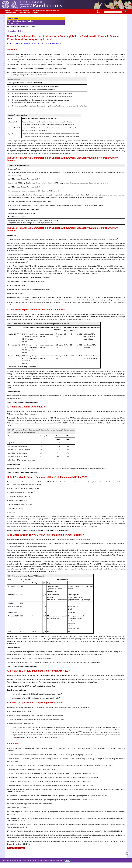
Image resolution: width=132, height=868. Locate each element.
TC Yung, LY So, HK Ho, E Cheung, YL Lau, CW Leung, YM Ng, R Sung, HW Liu (34, 43)
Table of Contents (14, 18)
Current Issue (17, 11)
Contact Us (37, 13)
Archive (27, 11)
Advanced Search (53, 11)
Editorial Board (11, 13)
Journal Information (38, 11)
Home (8, 11)
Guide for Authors (24, 13)
